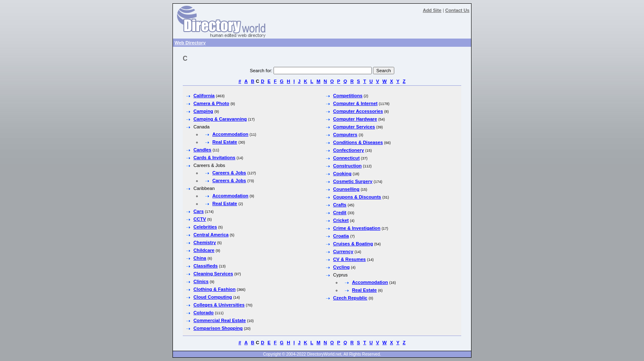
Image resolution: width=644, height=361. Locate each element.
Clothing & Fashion (215, 289)
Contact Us (457, 10)
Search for (260, 71)
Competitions (348, 96)
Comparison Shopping (218, 328)
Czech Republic (350, 298)
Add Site (432, 10)
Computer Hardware (355, 119)
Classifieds (206, 266)
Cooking (342, 174)
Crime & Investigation (357, 228)
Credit (340, 212)
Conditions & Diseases (358, 142)
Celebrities (205, 227)
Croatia (341, 236)
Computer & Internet (355, 103)
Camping (203, 111)
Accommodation (230, 134)
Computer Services (354, 127)
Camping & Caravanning (220, 119)
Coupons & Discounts (357, 197)
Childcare (204, 250)
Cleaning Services (213, 274)
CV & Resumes (350, 259)
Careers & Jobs (229, 173)
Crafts (340, 205)
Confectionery (348, 150)
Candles (202, 150)
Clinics (201, 281)
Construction (347, 166)
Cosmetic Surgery (353, 181)
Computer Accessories (358, 111)
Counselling (346, 189)
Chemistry (205, 242)
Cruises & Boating (353, 244)
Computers (345, 135)
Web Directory (190, 43)
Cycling (341, 267)
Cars (199, 211)
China (200, 258)
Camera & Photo (211, 103)
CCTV (200, 219)
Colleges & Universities (219, 305)
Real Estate (225, 142)
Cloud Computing (213, 297)
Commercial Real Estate (220, 320)
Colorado (204, 313)
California (204, 96)
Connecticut (346, 158)
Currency (343, 251)
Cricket (341, 220)
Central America (211, 235)
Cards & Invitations (214, 158)
